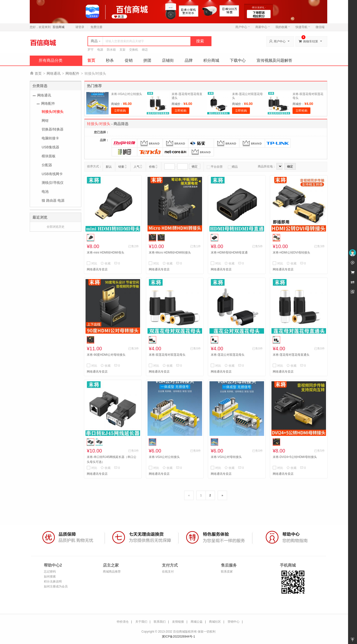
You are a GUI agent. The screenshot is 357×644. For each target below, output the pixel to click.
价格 (152, 167)
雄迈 (145, 50)
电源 (100, 50)
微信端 (320, 27)
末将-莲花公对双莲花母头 (228, 355)
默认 (109, 167)
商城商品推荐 (112, 572)
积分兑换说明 (53, 581)
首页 (91, 60)
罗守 (90, 50)
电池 (45, 192)
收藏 (105, 263)
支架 (122, 50)
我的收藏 (283, 27)
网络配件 (72, 73)
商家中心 (263, 27)
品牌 (189, 60)
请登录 (80, 27)
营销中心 (234, 622)
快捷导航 (303, 27)
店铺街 (168, 60)
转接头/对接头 (53, 112)
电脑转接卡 (50, 138)
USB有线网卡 (52, 174)
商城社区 (215, 622)
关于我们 (141, 622)
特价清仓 (123, 622)
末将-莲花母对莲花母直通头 (291, 355)
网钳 (45, 121)
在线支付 (168, 572)
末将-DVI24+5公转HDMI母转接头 (295, 457)
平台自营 (215, 167)
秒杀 (110, 60)
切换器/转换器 (53, 129)
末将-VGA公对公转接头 (127, 94)
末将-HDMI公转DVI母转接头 (291, 253)
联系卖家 (227, 572)
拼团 (147, 60)
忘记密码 (50, 572)
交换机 (134, 50)
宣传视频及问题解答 (274, 60)
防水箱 (111, 50)
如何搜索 (50, 577)
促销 (129, 60)
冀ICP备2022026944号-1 (178, 637)
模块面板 (49, 156)
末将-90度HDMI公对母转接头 (106, 355)
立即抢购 (120, 111)
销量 (121, 167)
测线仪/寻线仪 (53, 183)
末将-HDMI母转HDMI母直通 (229, 253)
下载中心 (238, 60)
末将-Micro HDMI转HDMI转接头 (170, 253)
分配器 (47, 165)
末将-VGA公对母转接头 (226, 457)
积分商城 (211, 60)
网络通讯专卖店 (97, 269)
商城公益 (197, 622)
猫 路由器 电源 (53, 200)
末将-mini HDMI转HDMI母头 (105, 253)
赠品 (233, 167)
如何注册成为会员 (56, 586)
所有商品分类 (51, 60)
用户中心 (243, 27)
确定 (195, 166)
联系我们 (160, 622)
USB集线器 (50, 147)
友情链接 (178, 622)
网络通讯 (54, 73)
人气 (137, 167)
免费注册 (96, 27)
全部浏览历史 (56, 227)
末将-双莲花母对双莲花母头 (167, 355)
